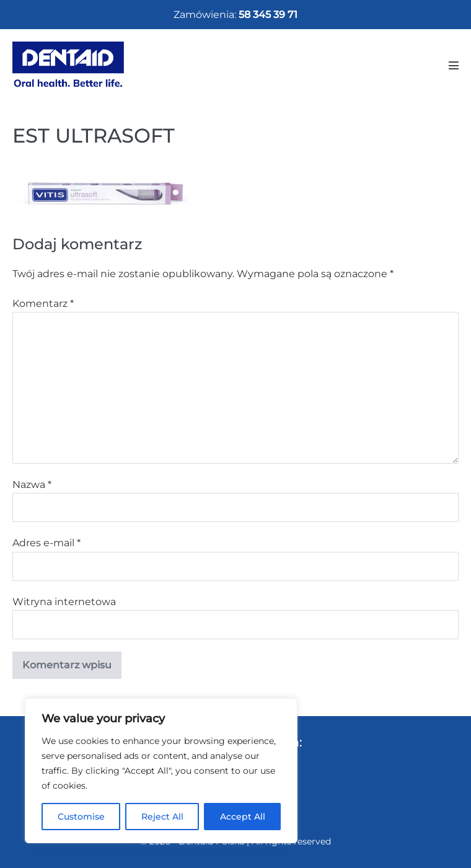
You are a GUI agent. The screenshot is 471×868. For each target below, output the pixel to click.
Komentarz (43, 303)
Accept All (243, 817)
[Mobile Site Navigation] (454, 65)
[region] (161, 771)
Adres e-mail (46, 543)
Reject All (162, 817)
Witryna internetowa (64, 602)
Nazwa (32, 485)
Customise (81, 817)
